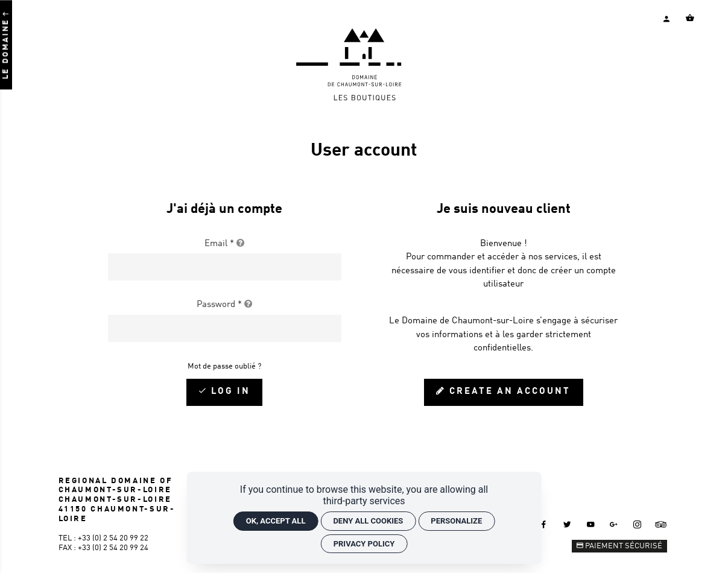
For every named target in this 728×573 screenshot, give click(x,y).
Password (224, 305)
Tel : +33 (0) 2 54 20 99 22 (103, 538)
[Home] (364, 99)
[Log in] (224, 392)
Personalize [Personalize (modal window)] (456, 521)
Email (224, 244)
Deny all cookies (368, 521)
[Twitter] (567, 524)
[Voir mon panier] (690, 18)
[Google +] (614, 524)
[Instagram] (638, 524)
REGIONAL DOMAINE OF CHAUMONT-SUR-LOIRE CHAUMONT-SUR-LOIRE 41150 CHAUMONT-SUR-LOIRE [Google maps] (117, 500)
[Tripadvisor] (660, 524)
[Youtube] (590, 524)
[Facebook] (543, 524)
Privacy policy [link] (364, 544)
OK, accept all (276, 521)
